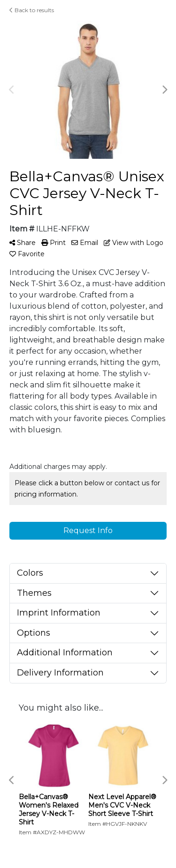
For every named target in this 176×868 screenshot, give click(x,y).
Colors (30, 573)
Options (34, 633)
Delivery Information (60, 673)
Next (164, 90)
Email (85, 243)
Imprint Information (59, 613)
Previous (12, 90)
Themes (34, 593)
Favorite (27, 254)
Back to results (32, 10)
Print (54, 243)
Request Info (88, 530)
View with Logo (134, 243)
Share (23, 243)
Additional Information (65, 653)
